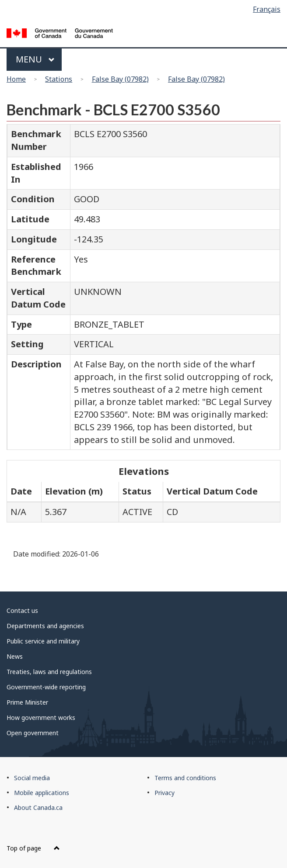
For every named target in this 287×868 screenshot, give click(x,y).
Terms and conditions (185, 778)
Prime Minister (27, 702)
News (15, 656)
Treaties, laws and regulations (49, 672)
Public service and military (43, 641)
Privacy (164, 793)
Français (267, 9)
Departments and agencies (45, 626)
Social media (32, 778)
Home (16, 79)
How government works (41, 718)
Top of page (33, 848)
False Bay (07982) (120, 79)
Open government (33, 733)
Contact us (22, 610)
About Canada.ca (38, 807)
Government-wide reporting (46, 687)
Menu (35, 59)
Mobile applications (42, 793)
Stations (59, 79)
